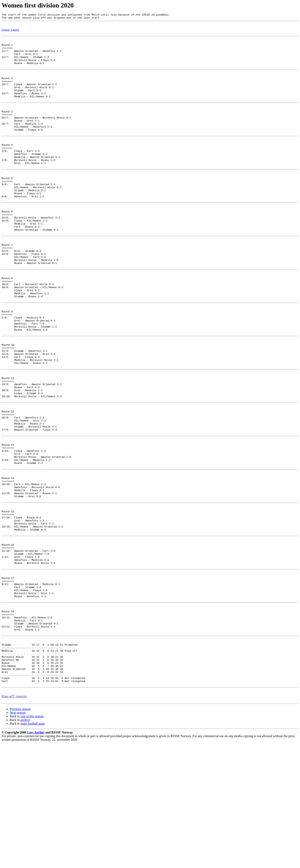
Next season (18, 837)
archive (25, 845)
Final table (10, 33)
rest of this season (32, 841)
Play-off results (14, 820)
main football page (33, 848)
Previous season (20, 834)
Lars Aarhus (36, 857)
